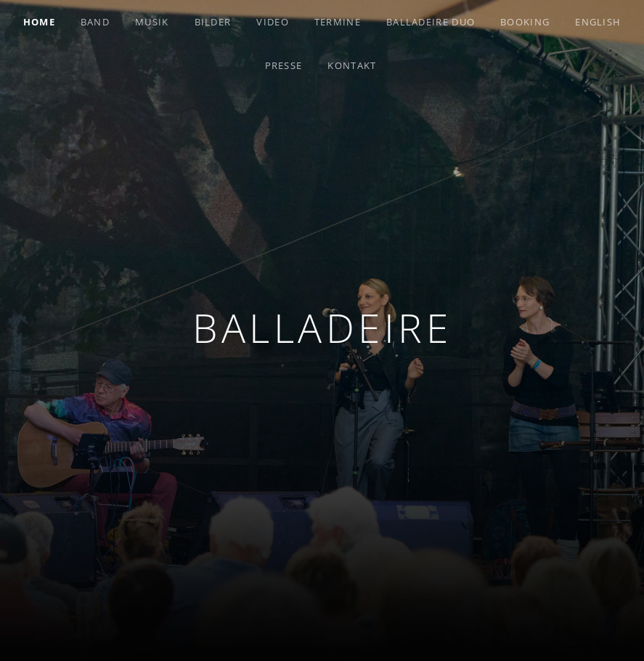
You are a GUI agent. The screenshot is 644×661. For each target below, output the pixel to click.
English (598, 22)
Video (273, 22)
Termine (338, 22)
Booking (525, 22)
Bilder (213, 22)
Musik (152, 22)
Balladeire (322, 327)
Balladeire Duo (431, 22)
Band (95, 22)
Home (39, 22)
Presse (284, 65)
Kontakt (352, 65)
